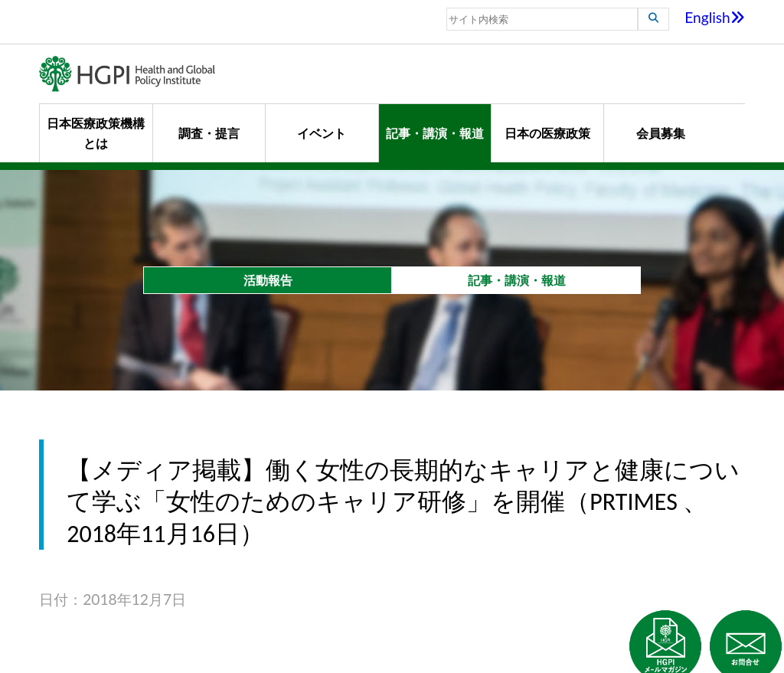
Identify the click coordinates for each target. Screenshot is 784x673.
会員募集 (661, 133)
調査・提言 (209, 133)
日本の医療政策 (547, 133)
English (715, 17)
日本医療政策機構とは (96, 133)
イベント (322, 133)
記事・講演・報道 (435, 133)
